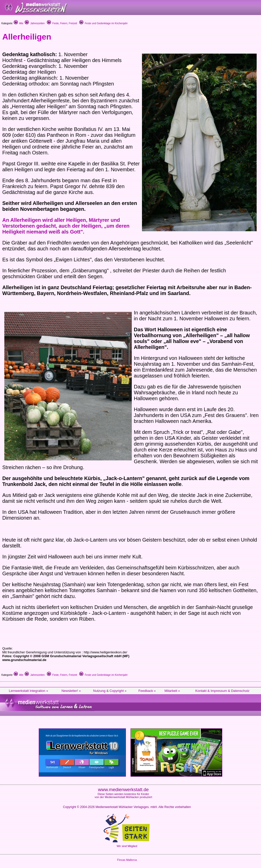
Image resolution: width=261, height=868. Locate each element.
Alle (19, 23)
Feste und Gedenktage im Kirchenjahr (103, 23)
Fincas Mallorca (127, 860)
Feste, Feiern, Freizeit (62, 23)
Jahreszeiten (35, 23)
